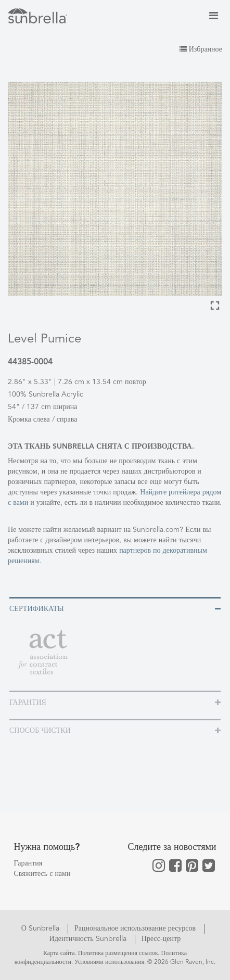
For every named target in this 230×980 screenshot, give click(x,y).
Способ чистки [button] (40, 731)
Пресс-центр (161, 939)
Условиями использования (109, 962)
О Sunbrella (41, 928)
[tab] (115, 608)
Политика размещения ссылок (118, 953)
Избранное (201, 49)
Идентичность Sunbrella (89, 939)
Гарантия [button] (28, 703)
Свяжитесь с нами (42, 874)
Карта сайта (59, 953)
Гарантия (28, 863)
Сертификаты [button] (37, 609)
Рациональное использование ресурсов (136, 928)
